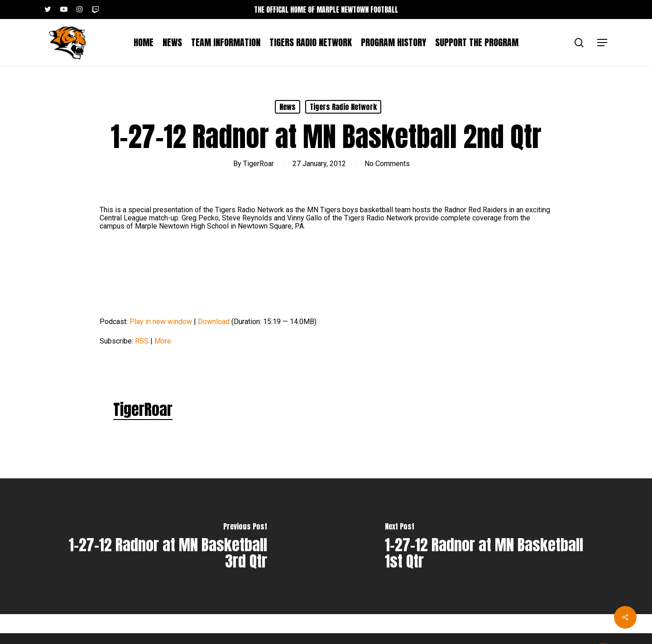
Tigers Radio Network (343, 107)
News (288, 107)
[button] (603, 43)
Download (214, 322)
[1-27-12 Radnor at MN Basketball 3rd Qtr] (163, 546)
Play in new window (161, 322)
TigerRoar (259, 164)
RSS (142, 341)
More (163, 341)
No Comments (387, 164)
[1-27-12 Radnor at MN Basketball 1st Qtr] (489, 546)
